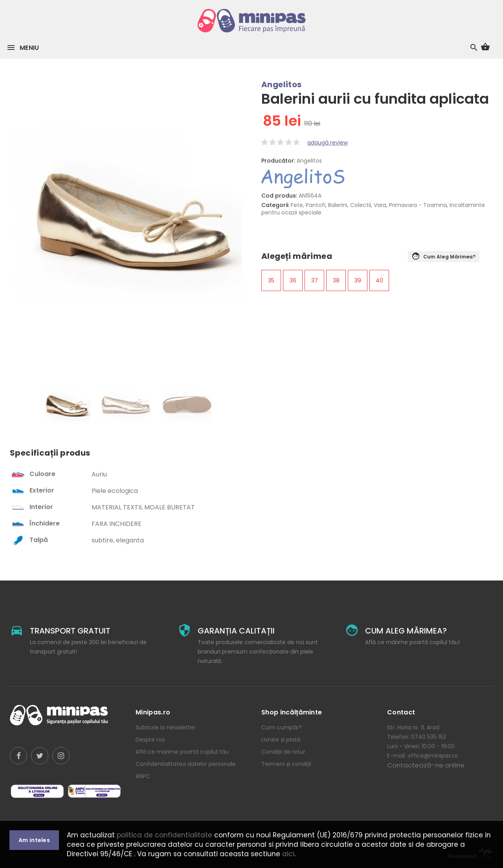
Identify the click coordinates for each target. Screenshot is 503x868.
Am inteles (34, 840)
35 (271, 280)
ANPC (143, 776)
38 (336, 280)
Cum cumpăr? (282, 727)
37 (315, 280)
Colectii (361, 205)
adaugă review (328, 143)
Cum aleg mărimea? (443, 257)
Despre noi (150, 740)
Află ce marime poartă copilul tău (182, 752)
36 (293, 280)
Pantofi (316, 205)
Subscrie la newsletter (166, 727)
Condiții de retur (283, 752)
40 (379, 280)
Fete (297, 205)
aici (288, 854)
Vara (380, 205)
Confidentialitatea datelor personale (186, 764)
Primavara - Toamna (418, 205)
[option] (65, 407)
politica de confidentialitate (164, 835)
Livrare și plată (281, 740)
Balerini (338, 205)
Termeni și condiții (286, 764)
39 (358, 280)
